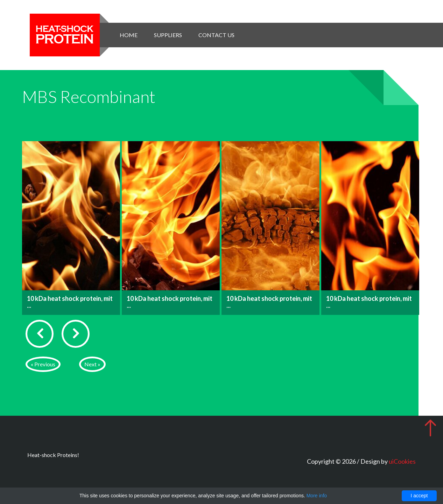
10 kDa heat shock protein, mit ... (70, 302)
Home (129, 35)
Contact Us (216, 35)
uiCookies (402, 461)
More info (317, 496)
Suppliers (168, 35)
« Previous (43, 364)
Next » (92, 364)
